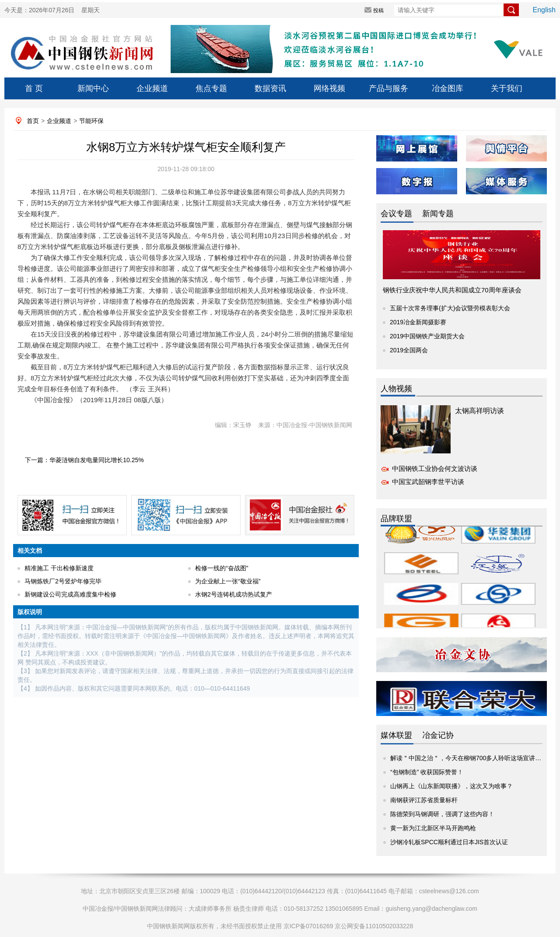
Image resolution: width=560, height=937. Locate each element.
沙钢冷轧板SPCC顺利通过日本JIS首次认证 (449, 842)
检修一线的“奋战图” (222, 568)
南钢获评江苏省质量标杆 (424, 800)
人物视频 (396, 389)
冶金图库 (448, 88)
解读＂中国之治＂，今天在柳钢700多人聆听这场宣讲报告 (469, 758)
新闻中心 (93, 88)
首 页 (34, 88)
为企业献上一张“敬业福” (228, 581)
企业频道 (152, 88)
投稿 (378, 11)
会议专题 (396, 214)
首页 (33, 121)
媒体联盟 (396, 735)
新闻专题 (438, 214)
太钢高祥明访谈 (479, 411)
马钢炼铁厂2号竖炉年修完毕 (63, 581)
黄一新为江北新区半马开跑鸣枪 (433, 828)
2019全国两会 (409, 350)
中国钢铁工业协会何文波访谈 (435, 468)
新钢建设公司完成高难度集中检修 (70, 594)
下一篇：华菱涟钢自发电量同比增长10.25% (84, 460)
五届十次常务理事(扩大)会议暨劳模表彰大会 (450, 308)
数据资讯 (270, 88)
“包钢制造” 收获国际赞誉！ (427, 772)
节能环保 (91, 121)
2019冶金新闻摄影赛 (418, 322)
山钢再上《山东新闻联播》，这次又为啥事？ (451, 786)
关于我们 (507, 88)
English (544, 10)
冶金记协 (438, 735)
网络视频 (329, 88)
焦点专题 (211, 88)
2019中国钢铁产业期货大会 (427, 336)
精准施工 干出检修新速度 (59, 568)
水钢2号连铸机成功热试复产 (234, 594)
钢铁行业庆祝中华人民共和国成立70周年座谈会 (452, 290)
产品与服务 (388, 88)
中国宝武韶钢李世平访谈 (428, 482)
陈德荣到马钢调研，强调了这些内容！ (442, 814)
